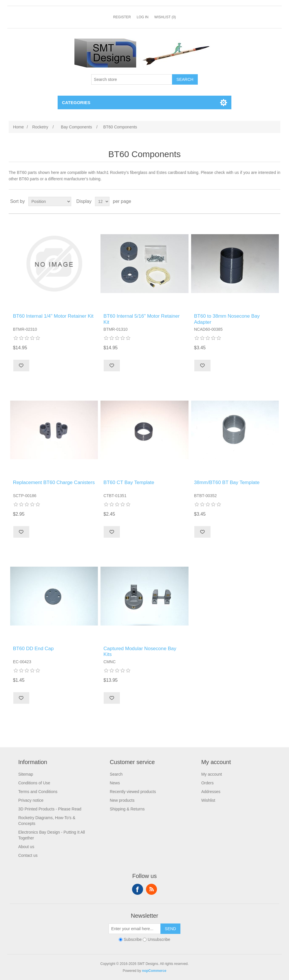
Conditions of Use (34, 783)
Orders (207, 783)
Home (18, 127)
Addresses (211, 792)
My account (212, 774)
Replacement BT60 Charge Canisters (54, 482)
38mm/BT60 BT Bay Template (227, 482)
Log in (143, 17)
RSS (151, 889)
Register (122, 17)
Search (116, 774)
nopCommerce (154, 971)
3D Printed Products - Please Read (50, 809)
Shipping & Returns (127, 809)
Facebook (138, 889)
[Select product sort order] (50, 201)
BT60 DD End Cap (33, 649)
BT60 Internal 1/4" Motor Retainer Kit (53, 316)
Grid (265, 201)
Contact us (28, 855)
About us (26, 847)
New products (122, 800)
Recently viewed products (133, 792)
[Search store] (132, 79)
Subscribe (133, 939)
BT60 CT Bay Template (129, 482)
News (115, 783)
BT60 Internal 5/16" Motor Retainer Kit (141, 319)
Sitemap (26, 774)
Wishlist (208, 800)
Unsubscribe (159, 939)
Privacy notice (31, 800)
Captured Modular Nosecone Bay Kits (140, 651)
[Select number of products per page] (102, 201)
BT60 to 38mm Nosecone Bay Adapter (227, 319)
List (275, 201)
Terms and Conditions (38, 792)
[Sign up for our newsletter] (135, 929)
